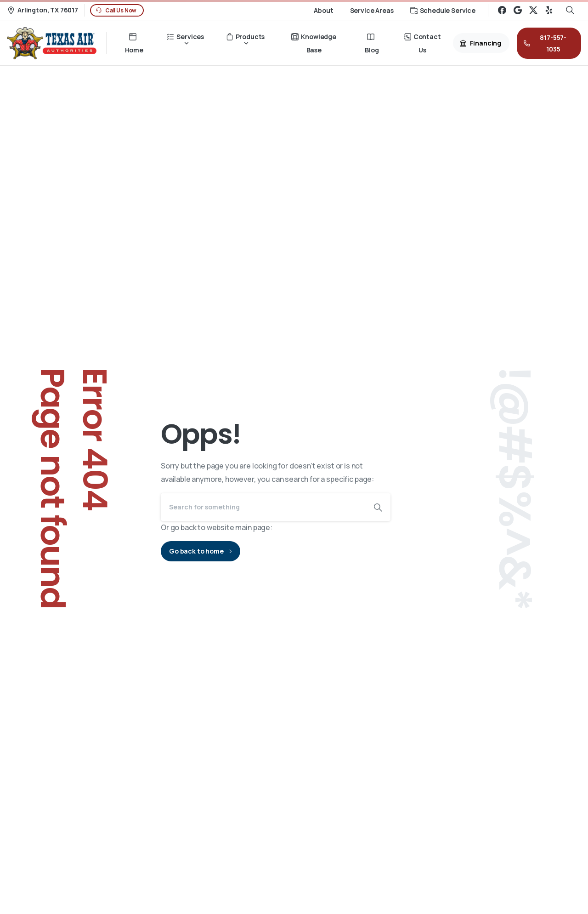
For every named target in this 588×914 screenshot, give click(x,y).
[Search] (263, 507)
